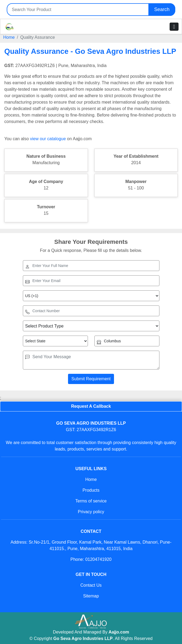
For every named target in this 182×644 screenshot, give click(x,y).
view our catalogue (48, 139)
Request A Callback (91, 406)
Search (162, 9)
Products (91, 490)
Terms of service (91, 501)
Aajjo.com (119, 632)
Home (9, 37)
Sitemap (91, 596)
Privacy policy (91, 512)
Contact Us (91, 585)
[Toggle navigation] (174, 27)
